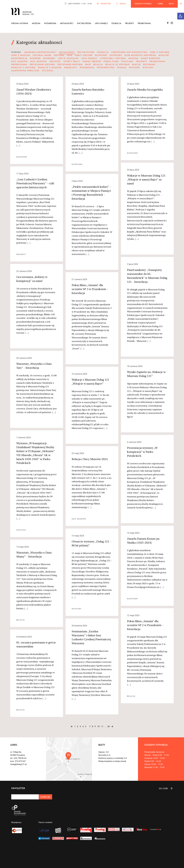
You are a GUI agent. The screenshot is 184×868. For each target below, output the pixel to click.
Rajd (88, 64)
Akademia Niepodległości (40, 52)
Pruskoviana (144, 23)
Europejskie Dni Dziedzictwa (129, 52)
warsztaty (71, 68)
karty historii (84, 55)
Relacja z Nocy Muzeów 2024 (90, 459)
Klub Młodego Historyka (140, 55)
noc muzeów (19, 61)
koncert (164, 55)
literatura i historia (113, 58)
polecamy (127, 61)
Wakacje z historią (23, 68)
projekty (142, 61)
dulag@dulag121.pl (18, 764)
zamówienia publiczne (25, 71)
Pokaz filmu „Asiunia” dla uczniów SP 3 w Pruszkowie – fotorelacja (90, 289)
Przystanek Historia (42, 64)
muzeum (133, 58)
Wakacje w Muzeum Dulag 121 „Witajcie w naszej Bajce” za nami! (146, 180)
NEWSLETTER (106, 4)
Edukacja (116, 23)
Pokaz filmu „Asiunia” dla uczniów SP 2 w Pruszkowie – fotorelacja (145, 625)
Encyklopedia (84, 23)
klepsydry (101, 55)
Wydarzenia (50, 23)
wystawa (134, 68)
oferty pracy (72, 61)
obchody (55, 61)
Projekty (130, 23)
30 (108, 726)
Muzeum (36, 23)
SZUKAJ (123, 4)
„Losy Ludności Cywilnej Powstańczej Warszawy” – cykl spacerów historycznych (35, 184)
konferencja (19, 58)
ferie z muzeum (21, 55)
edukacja (103, 52)
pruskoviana (157, 61)
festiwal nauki (42, 55)
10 (98, 726)
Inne (70, 55)
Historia (59, 55)
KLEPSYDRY (116, 55)
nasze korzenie (151, 58)
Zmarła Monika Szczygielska (145, 90)
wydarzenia (87, 68)
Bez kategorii (86, 52)
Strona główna (20, 23)
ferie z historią (160, 52)
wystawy (148, 68)
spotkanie (149, 64)
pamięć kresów (92, 61)
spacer (136, 64)
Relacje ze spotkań (117, 64)
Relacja (98, 64)
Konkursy (49, 58)
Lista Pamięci (89, 58)
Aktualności (67, 23)
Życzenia (48, 71)
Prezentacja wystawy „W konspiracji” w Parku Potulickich (142, 452)
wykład (122, 68)
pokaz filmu (111, 61)
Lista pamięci (101, 23)
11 (102, 726)
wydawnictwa (106, 68)
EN (181, 4)
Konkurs (35, 58)
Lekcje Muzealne (68, 58)
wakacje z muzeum (50, 68)
